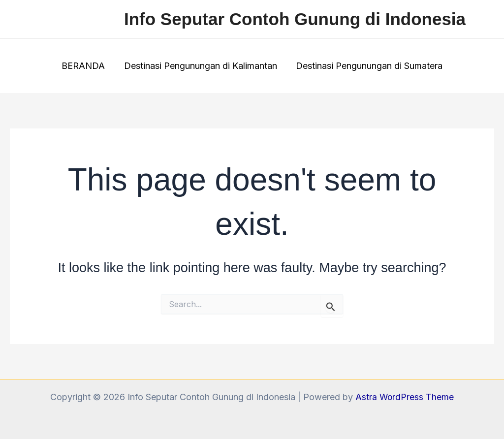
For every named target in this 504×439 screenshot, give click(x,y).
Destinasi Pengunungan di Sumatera (368, 66)
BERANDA (85, 66)
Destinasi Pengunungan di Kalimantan (201, 66)
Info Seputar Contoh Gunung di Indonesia (295, 19)
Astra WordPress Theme (405, 397)
